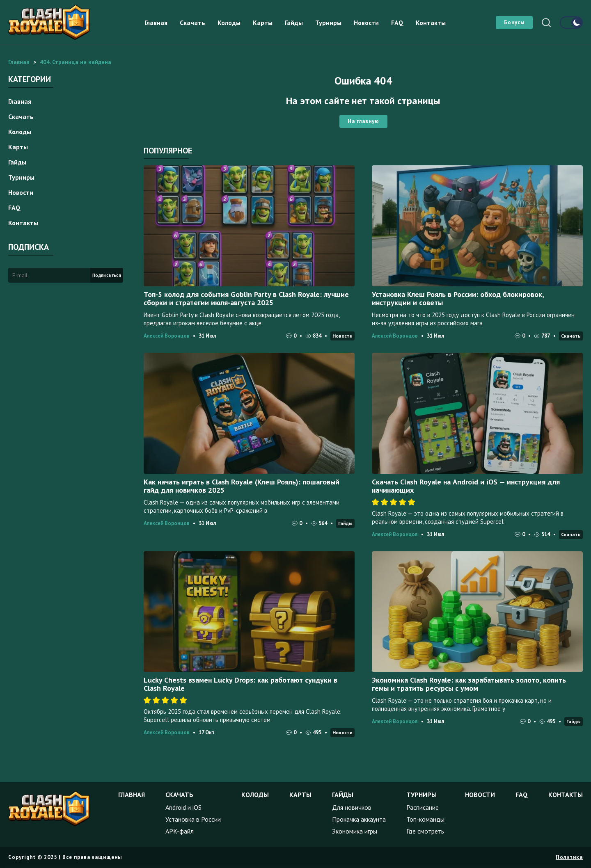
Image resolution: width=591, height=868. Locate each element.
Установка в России (193, 819)
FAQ (397, 23)
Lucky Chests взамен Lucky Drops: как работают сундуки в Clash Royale (241, 684)
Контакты (431, 23)
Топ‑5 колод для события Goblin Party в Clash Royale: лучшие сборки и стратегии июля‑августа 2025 (246, 298)
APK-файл (180, 831)
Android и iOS (183, 807)
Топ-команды (425, 819)
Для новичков (352, 807)
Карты (263, 23)
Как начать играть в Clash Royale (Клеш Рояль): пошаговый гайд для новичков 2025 (242, 486)
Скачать (192, 23)
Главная (156, 23)
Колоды (229, 23)
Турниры (328, 23)
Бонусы (514, 22)
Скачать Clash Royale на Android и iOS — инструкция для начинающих (466, 486)
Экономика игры (355, 831)
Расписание (423, 807)
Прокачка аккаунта (359, 819)
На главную (363, 121)
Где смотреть (425, 831)
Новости (366, 23)
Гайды (294, 23)
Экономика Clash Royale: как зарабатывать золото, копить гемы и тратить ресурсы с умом (469, 684)
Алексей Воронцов (167, 336)
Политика (569, 857)
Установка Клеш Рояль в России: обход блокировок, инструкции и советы (458, 298)
